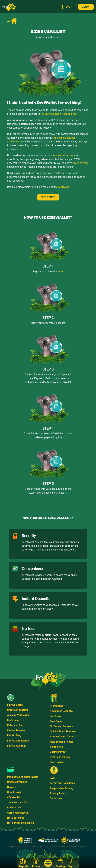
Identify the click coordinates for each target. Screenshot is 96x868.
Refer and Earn (16, 725)
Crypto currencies (17, 782)
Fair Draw (55, 716)
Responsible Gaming (62, 788)
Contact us (56, 798)
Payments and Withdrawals (23, 777)
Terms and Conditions (62, 783)
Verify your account (18, 813)
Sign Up (86, 7)
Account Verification (19, 715)
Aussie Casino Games (62, 737)
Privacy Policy (58, 793)
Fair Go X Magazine (18, 741)
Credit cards (14, 792)
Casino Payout (58, 752)
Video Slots (56, 747)
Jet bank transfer (17, 802)
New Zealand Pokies (62, 742)
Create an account (18, 710)
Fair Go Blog (14, 735)
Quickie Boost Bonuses (63, 731)
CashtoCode (14, 808)
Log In (70, 7)
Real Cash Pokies (60, 757)
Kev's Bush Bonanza (61, 711)
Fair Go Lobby (15, 705)
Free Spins (56, 721)
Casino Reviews (16, 730)
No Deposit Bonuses (61, 726)
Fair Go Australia (17, 746)
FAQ (52, 778)
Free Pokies (57, 762)
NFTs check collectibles (21, 823)
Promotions (56, 706)
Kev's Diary (13, 720)
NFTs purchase (16, 818)
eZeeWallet (14, 797)
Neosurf (12, 787)
